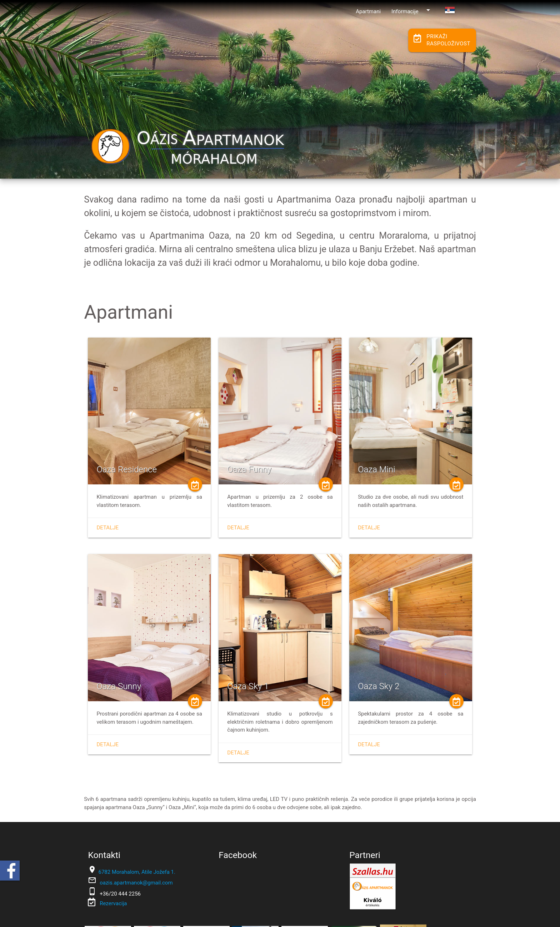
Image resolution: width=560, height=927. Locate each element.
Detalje (107, 528)
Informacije (412, 10)
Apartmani (368, 11)
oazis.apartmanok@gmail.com (136, 883)
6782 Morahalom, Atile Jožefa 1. (137, 872)
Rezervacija (112, 903)
